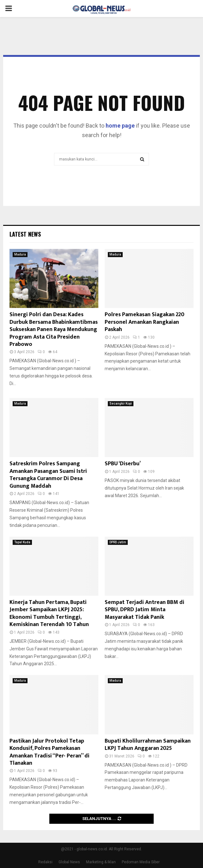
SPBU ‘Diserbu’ (123, 464)
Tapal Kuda (22, 542)
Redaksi (45, 862)
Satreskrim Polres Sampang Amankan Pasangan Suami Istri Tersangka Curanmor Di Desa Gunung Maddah (48, 475)
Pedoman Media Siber (141, 862)
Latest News (25, 234)
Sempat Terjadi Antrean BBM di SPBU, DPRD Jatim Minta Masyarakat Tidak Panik (145, 610)
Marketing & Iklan (101, 862)
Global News (69, 862)
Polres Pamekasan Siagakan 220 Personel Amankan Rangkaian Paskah (145, 322)
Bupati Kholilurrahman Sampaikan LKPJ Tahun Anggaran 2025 (148, 745)
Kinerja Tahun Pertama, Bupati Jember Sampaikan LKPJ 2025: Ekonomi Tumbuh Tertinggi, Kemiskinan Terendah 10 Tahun (49, 613)
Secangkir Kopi (121, 404)
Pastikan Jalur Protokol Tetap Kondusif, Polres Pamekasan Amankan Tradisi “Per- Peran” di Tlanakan (49, 752)
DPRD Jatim (118, 542)
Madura (20, 254)
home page (120, 126)
